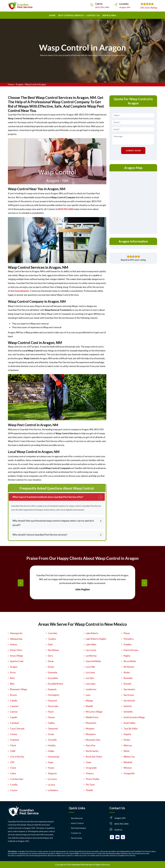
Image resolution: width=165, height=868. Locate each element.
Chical (13, 745)
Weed (126, 751)
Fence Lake (53, 706)
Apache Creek (17, 661)
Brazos (13, 695)
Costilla (14, 785)
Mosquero (91, 734)
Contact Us (76, 833)
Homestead (54, 757)
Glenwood (53, 729)
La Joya (51, 785)
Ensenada (53, 672)
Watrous (128, 745)
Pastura (90, 773)
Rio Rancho (129, 667)
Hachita (52, 745)
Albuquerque (16, 639)
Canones (14, 706)
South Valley (129, 723)
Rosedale (128, 678)
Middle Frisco (92, 717)
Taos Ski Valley (131, 729)
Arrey (13, 672)
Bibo (12, 684)
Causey (14, 734)
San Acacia (129, 695)
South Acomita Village (134, 717)
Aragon (19, 84)
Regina (127, 656)
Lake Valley (91, 644)
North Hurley (92, 751)
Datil (50, 644)
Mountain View (93, 740)
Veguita (127, 734)
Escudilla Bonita (55, 684)
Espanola (52, 689)
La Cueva (52, 779)
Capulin (14, 717)
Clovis (13, 768)
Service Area (109, 15)
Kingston (52, 773)
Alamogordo (16, 633)
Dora (50, 656)
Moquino (90, 729)
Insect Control (77, 823)
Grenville (52, 740)
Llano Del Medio (93, 661)
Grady (51, 734)
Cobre (13, 773)
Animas (14, 644)
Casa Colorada (17, 729)
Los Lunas (90, 672)
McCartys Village (94, 712)
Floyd (51, 712)
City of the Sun (17, 757)
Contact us (93, 15)
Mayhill (89, 706)
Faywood (52, 701)
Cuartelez (53, 633)
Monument (91, 723)
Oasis (89, 762)
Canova (14, 712)
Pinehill (89, 790)
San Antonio (129, 701)
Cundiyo (52, 639)
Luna (88, 695)
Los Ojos (90, 678)
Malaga (89, 701)
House (51, 768)
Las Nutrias (91, 656)
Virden (127, 740)
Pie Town (90, 785)
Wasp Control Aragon (36, 84)
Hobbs (51, 751)
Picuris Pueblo (93, 779)
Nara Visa (91, 745)
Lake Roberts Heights (96, 639)
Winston (128, 768)
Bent (12, 678)
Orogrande (91, 768)
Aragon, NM (125, 7)
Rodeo (127, 672)
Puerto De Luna (131, 650)
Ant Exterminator (79, 828)
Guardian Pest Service (82, 864)
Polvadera (129, 639)
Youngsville (129, 773)
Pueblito (128, 644)
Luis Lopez (91, 684)
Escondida (53, 678)
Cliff (12, 762)
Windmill (128, 762)
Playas (127, 633)
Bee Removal (77, 818)
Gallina (51, 723)
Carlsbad (14, 723)
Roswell (127, 684)
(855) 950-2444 (102, 7)
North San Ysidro (94, 757)
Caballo (14, 701)
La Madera (53, 790)
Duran (51, 661)
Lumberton (91, 689)
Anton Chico (16, 650)
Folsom (51, 717)
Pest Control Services (71, 15)
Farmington (54, 695)
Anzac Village (17, 656)
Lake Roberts (92, 633)
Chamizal (14, 740)
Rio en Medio (130, 661)
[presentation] (21, 583)
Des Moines (53, 650)
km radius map (133, 202)
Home (52, 15)
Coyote (14, 790)
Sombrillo (128, 712)
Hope (51, 762)
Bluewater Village (19, 689)
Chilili (13, 751)
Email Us (118, 830)
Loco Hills (90, 667)
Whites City (129, 757)
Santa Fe (128, 706)
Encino (51, 667)
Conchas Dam (17, 779)
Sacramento (129, 689)
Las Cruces (91, 650)
